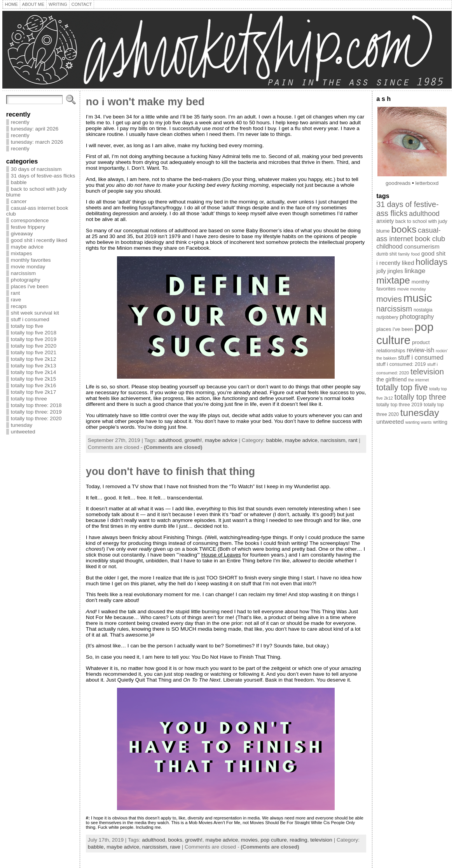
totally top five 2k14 (33, 372)
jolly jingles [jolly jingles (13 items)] (390, 271)
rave (16, 300)
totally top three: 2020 (36, 418)
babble (19, 182)
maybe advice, (303, 440)
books (175, 840)
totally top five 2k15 (33, 379)
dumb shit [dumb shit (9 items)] (386, 254)
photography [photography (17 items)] (417, 317)
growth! (193, 440)
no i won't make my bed (145, 102)
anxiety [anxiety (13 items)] (385, 221)
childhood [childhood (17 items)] (389, 246)
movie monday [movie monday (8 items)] (412, 289)
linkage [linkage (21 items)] (415, 271)
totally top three (29, 399)
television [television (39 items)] (427, 371)
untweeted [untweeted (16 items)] (390, 422)
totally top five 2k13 (33, 366)
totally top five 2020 (34, 346)
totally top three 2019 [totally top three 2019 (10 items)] (399, 405)
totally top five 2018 (34, 333)
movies (249, 840)
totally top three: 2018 (36, 405)
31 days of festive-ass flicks (43, 176)
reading (298, 840)
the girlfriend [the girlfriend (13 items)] (391, 379)
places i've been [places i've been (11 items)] (395, 329)
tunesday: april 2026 (35, 129)
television (321, 840)
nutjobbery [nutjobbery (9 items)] (387, 317)
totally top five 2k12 (33, 359)
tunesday (22, 425)
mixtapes (21, 253)
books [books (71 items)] (404, 229)
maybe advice (27, 247)
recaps (19, 306)
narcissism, (334, 440)
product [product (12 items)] (421, 342)
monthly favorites (31, 260)
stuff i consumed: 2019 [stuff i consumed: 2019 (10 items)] (401, 364)
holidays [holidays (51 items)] (431, 262)
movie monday (28, 267)
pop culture (273, 840)
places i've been (30, 286)
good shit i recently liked (39, 240)
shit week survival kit (35, 313)
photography (26, 280)
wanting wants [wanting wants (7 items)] (419, 422)
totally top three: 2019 (36, 412)
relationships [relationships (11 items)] (391, 351)
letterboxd (427, 183)
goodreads (398, 183)
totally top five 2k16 (33, 385)
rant (15, 293)
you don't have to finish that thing (170, 471)
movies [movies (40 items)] (389, 299)
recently (20, 122)
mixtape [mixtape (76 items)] (393, 280)
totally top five (27, 326)
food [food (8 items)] (416, 254)
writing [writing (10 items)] (440, 422)
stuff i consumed (30, 319)
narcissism (23, 273)
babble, (276, 440)
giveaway (22, 234)
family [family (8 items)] (404, 254)
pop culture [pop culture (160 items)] (405, 333)
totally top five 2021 (34, 352)
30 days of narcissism (36, 169)
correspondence (30, 220)
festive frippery (28, 227)
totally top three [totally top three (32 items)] (420, 397)
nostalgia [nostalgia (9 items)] (423, 310)
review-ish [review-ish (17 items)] (420, 350)
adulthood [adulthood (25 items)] (424, 214)
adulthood (170, 440)
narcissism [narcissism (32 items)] (394, 309)
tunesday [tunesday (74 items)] (420, 413)
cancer (19, 201)
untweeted (23, 432)
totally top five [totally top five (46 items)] (402, 387)
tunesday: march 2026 (37, 142)
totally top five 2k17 (33, 392)
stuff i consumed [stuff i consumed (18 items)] (421, 357)
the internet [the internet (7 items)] (418, 380)
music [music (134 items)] (418, 298)
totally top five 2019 (34, 339)
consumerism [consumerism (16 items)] (422, 246)
